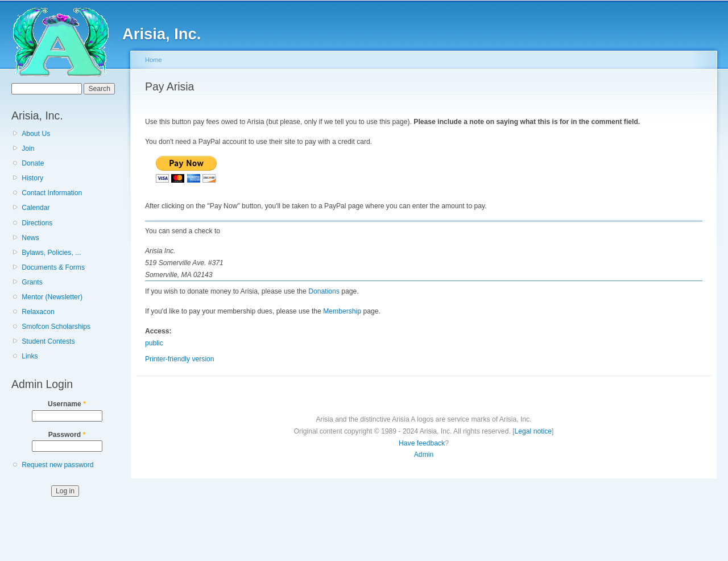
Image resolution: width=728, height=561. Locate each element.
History (32, 178)
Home (154, 60)
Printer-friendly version (180, 359)
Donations (324, 291)
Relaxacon (38, 312)
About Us (36, 134)
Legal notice (533, 431)
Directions (37, 223)
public (154, 343)
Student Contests (48, 341)
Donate (33, 163)
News (30, 238)
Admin (424, 455)
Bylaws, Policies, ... (51, 253)
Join (28, 148)
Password (67, 435)
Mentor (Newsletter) (52, 297)
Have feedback (422, 443)
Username (67, 404)
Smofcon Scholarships (56, 327)
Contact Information (52, 193)
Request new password (57, 465)
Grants (32, 282)
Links (30, 356)
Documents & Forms (53, 267)
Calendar (36, 208)
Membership (342, 311)
